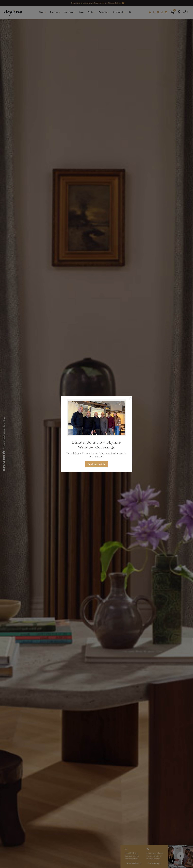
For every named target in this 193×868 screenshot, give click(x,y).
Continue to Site (97, 464)
